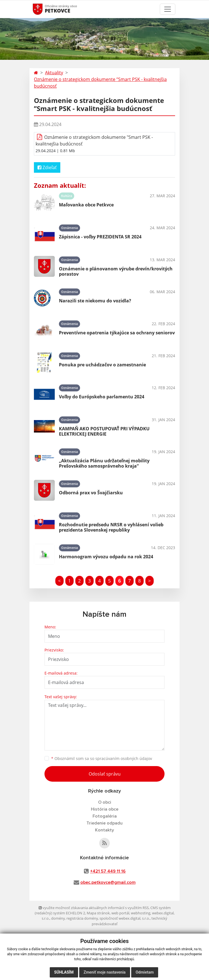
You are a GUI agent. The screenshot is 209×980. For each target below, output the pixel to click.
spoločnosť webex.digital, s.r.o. (125, 918)
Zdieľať (47, 167)
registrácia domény (82, 918)
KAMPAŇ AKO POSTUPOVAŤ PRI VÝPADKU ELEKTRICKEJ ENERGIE (104, 431)
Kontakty (104, 830)
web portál (120, 913)
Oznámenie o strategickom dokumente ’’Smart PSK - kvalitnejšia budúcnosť (100, 83)
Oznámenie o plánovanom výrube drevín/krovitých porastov (116, 271)
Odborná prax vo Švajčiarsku (91, 493)
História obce (105, 809)
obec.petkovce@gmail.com (108, 882)
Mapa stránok (98, 913)
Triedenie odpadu (104, 823)
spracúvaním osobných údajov (124, 758)
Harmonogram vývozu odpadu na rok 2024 (106, 557)
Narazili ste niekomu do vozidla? (95, 301)
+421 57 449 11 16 (108, 871)
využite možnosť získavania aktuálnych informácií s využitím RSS (94, 908)
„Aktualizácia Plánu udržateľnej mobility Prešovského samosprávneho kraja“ (104, 463)
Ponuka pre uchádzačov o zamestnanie (102, 365)
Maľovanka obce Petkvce (86, 205)
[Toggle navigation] (168, 9)
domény (58, 918)
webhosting (141, 913)
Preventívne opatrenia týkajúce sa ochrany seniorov (117, 333)
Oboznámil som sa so (102, 758)
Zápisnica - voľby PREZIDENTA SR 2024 (100, 237)
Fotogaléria (105, 816)
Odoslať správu (105, 774)
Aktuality (54, 73)
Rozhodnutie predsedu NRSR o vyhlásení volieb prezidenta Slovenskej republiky (111, 527)
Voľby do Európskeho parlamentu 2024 (102, 397)
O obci (105, 802)
